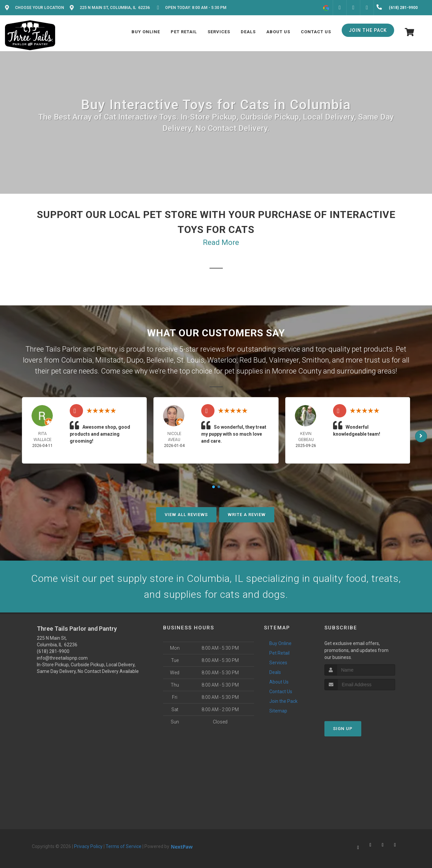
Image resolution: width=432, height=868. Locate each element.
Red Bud (253, 360)
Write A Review (247, 515)
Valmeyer (284, 360)
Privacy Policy (88, 846)
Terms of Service (124, 846)
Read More (221, 242)
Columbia (77, 360)
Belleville (160, 360)
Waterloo (222, 360)
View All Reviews (186, 515)
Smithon (315, 360)
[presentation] (360, 703)
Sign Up (343, 729)
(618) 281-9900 (53, 651)
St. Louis (190, 360)
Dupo (135, 360)
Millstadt (109, 360)
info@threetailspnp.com (62, 658)
